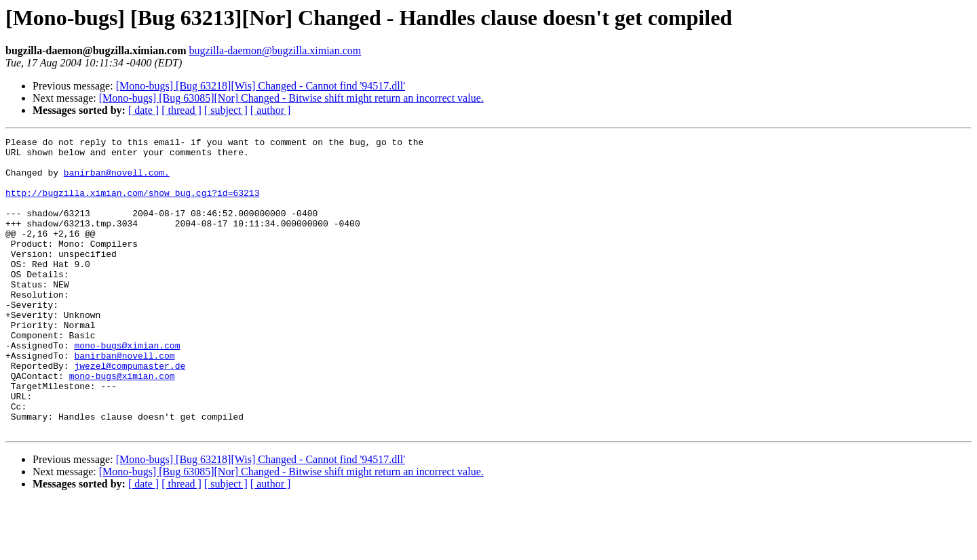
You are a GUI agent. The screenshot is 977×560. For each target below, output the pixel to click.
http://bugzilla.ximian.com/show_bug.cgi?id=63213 (132, 205)
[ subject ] (226, 110)
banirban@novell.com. (117, 180)
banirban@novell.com (124, 400)
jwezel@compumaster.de (130, 412)
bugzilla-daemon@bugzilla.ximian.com (275, 51)
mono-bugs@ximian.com (127, 388)
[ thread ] (181, 110)
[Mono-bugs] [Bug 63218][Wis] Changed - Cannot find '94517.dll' (261, 86)
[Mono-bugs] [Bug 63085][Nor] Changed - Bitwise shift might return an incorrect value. (291, 98)
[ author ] (271, 110)
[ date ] (143, 110)
